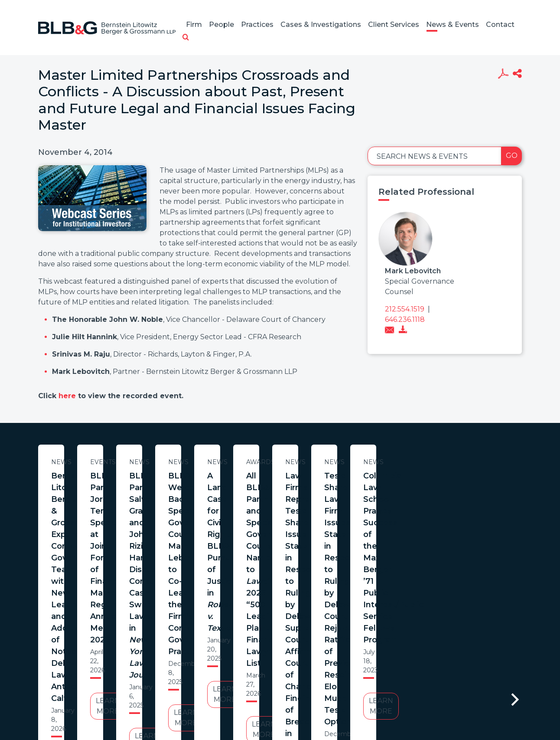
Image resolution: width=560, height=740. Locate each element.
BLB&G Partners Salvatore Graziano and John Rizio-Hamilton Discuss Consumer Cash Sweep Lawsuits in (482, 493)
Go (512, 156)
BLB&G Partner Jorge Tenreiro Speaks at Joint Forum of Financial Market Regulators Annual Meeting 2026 (302, 493)
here (68, 396)
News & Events (453, 25)
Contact (500, 25)
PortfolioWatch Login (386, 675)
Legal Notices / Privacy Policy (264, 675)
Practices (257, 25)
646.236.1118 (405, 319)
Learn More (122, 577)
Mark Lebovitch (413, 271)
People (221, 25)
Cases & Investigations (321, 25)
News (122, 462)
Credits (332, 675)
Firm (194, 25)
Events (302, 462)
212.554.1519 (405, 309)
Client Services (394, 25)
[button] (186, 38)
